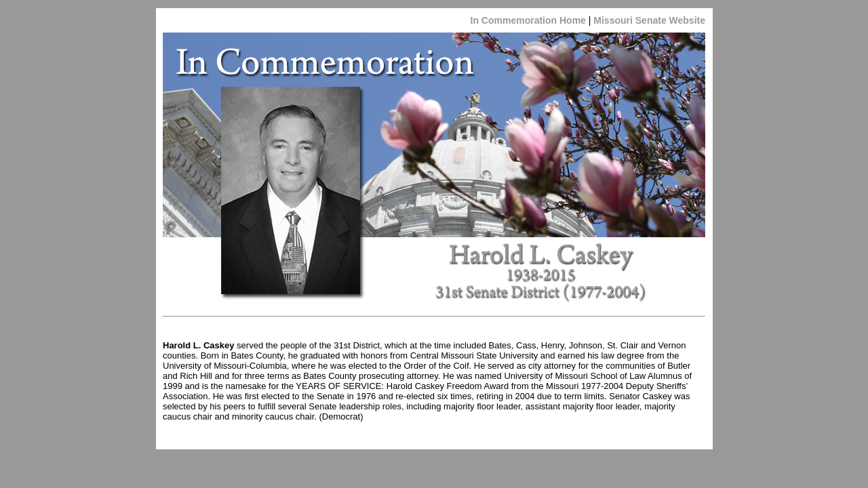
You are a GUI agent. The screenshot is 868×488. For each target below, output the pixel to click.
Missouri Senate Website (648, 20)
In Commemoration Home (528, 20)
